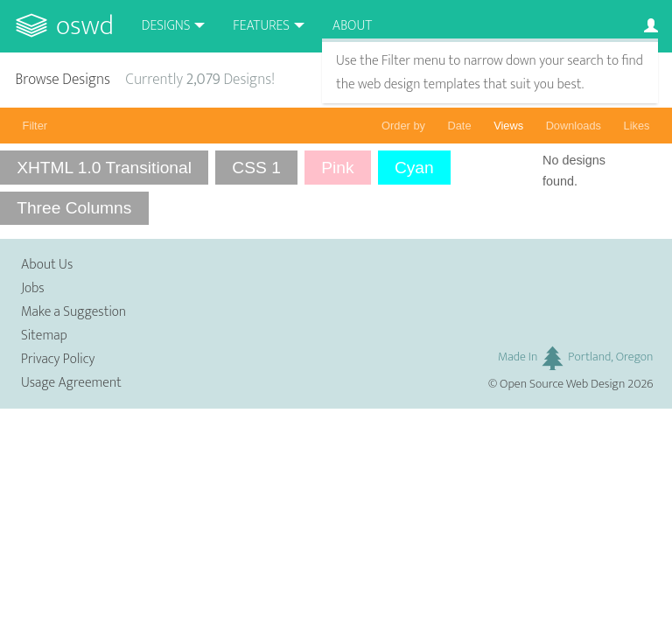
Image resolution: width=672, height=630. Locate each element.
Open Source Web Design (562, 384)
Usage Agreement (71, 383)
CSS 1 (256, 168)
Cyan (414, 168)
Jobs (33, 288)
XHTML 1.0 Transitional (104, 168)
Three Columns (74, 208)
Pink (337, 168)
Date (460, 126)
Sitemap (44, 336)
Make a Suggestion (73, 312)
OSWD (85, 26)
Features (261, 26)
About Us (47, 265)
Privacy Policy (58, 359)
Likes (637, 126)
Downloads (574, 126)
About (352, 26)
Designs (166, 26)
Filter (35, 126)
